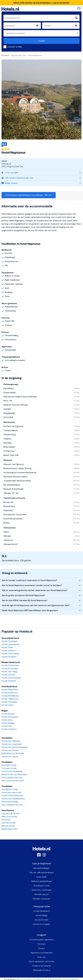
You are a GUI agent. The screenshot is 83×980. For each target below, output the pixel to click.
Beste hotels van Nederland (14, 774)
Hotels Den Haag (9, 672)
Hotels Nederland (42, 911)
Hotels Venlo (7, 705)
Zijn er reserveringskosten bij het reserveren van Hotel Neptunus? (35, 590)
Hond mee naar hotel (11, 792)
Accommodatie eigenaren (42, 940)
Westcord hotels (9, 817)
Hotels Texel (7, 647)
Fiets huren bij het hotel (13, 781)
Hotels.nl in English (42, 924)
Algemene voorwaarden (42, 953)
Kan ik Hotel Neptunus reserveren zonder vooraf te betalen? (32, 585)
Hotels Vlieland (8, 650)
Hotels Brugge (8, 723)
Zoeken (42, 41)
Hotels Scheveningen (11, 678)
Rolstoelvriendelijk (10, 802)
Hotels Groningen (10, 641)
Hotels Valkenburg (10, 699)
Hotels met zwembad (11, 744)
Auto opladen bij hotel (12, 805)
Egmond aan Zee (19, 55)
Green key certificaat (42, 890)
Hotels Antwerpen (10, 717)
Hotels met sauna (10, 756)
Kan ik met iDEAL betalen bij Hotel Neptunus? (25, 600)
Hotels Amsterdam (10, 665)
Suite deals (42, 877)
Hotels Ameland (9, 657)
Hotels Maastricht (10, 690)
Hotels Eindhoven (10, 693)
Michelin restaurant (42, 899)
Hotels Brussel (8, 714)
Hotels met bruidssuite (12, 795)
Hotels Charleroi (9, 729)
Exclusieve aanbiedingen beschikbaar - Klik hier (29, 195)
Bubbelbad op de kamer (13, 753)
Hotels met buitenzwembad (15, 747)
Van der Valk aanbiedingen (42, 872)
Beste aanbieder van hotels (42, 961)
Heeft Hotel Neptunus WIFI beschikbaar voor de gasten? (30, 610)
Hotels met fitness (10, 750)
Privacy (42, 948)
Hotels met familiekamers (13, 799)
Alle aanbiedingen (42, 868)
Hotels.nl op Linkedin (42, 966)
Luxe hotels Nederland (12, 771)
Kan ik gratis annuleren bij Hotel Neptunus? (24, 595)
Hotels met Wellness (11, 741)
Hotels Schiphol (9, 681)
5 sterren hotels (9, 768)
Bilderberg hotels (9, 829)
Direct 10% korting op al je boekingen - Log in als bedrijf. (42, 3)
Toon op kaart (10, 173)
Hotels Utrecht (8, 675)
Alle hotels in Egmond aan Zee (17, 178)
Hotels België (42, 915)
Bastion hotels (8, 826)
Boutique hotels (9, 765)
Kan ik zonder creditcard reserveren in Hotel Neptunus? (30, 580)
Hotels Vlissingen (9, 702)
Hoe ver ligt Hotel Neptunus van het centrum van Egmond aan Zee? (36, 605)
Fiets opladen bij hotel (12, 777)
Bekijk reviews (10, 183)
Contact (42, 944)
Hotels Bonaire (42, 920)
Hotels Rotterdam (10, 668)
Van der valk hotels (10, 813)
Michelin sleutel (42, 894)
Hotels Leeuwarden (11, 644)
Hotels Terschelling (10, 654)
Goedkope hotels (10, 789)
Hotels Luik (7, 726)
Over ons (42, 957)
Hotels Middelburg (10, 696)
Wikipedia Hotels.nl (42, 970)
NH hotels (6, 820)
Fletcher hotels (9, 823)
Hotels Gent (7, 720)
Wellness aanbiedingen (42, 881)
